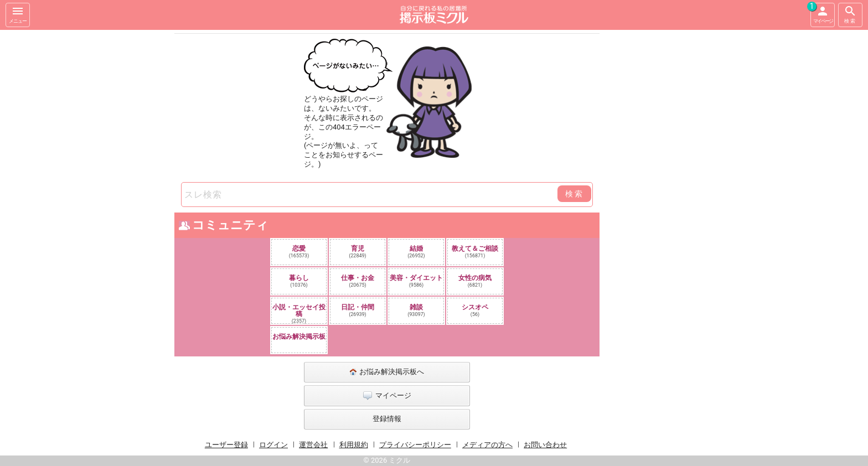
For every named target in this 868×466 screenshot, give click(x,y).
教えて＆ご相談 (475, 252)
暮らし (299, 281)
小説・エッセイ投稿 (299, 313)
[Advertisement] (678, 196)
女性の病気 (475, 281)
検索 (850, 14)
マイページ (821, 13)
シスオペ (475, 310)
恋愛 (299, 252)
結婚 (416, 252)
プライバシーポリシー (415, 445)
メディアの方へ (487, 445)
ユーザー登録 (226, 445)
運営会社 (313, 445)
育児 (358, 252)
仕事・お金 (358, 281)
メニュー (18, 14)
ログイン (273, 445)
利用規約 (354, 445)
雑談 (416, 310)
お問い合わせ (545, 445)
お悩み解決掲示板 (299, 336)
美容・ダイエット (416, 281)
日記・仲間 (358, 310)
